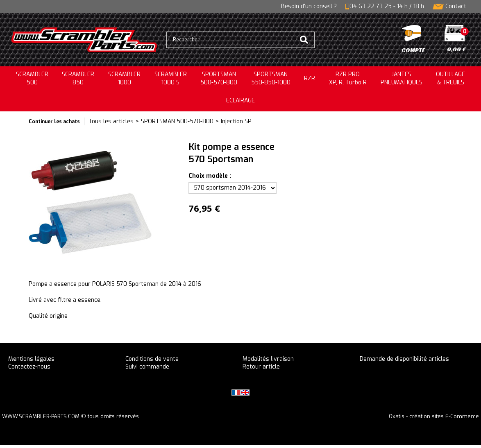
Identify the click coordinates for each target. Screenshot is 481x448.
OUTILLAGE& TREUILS (450, 78)
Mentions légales (31, 359)
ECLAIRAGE (240, 101)
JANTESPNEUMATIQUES (402, 78)
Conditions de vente (152, 359)
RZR (310, 78)
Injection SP (236, 121)
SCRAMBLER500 (32, 78)
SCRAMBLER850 (78, 78)
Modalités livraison (268, 359)
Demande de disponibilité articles (404, 359)
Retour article (261, 367)
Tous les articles (111, 121)
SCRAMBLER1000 (124, 78)
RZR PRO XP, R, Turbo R (348, 78)
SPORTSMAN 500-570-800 (177, 121)
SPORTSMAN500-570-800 (219, 78)
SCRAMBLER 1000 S (171, 78)
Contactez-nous (29, 367)
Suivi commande (147, 367)
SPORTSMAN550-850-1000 (271, 78)
